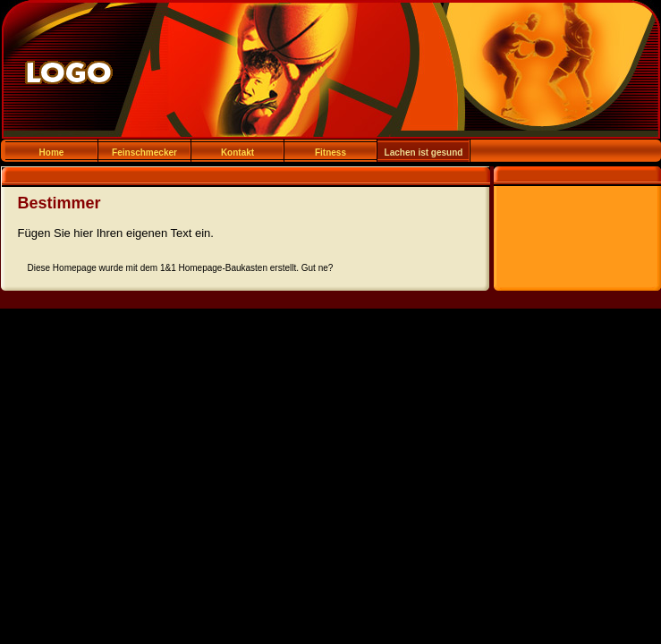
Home (52, 153)
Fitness (330, 153)
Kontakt (237, 153)
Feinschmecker (144, 153)
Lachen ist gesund (424, 153)
